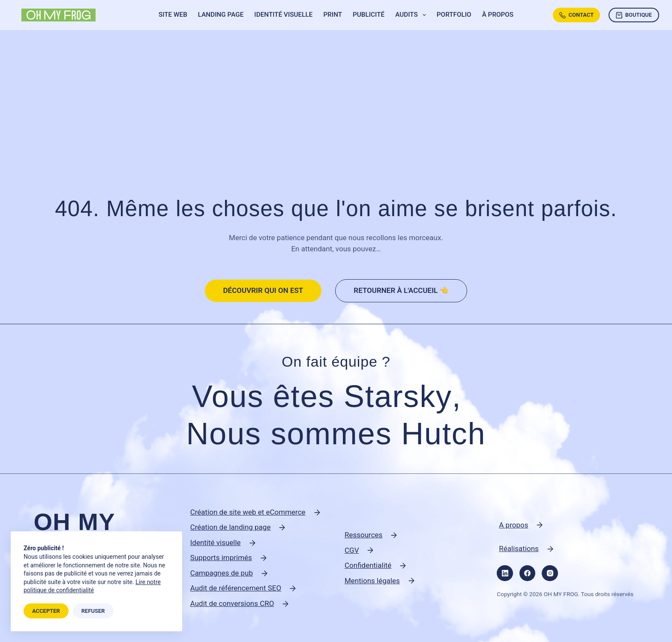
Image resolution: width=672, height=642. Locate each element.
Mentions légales (372, 581)
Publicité (369, 15)
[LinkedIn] (505, 573)
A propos (513, 525)
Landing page (221, 15)
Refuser (93, 611)
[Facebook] (528, 573)
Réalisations (519, 549)
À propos (498, 15)
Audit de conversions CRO (232, 603)
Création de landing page (231, 527)
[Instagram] (550, 573)
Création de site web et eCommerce (248, 512)
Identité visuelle (283, 15)
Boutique (634, 15)
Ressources (363, 535)
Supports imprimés (221, 558)
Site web (173, 15)
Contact (576, 15)
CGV (352, 550)
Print (333, 15)
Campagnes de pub (222, 573)
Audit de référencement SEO (236, 588)
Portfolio (454, 15)
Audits (412, 15)
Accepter (46, 611)
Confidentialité (368, 565)
